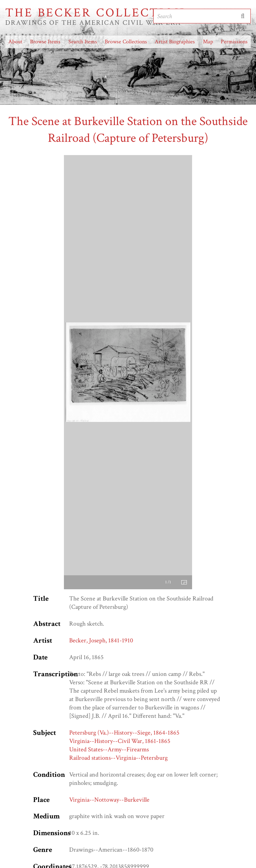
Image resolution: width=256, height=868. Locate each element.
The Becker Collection (95, 13)
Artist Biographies (175, 42)
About (15, 42)
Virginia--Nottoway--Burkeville (109, 800)
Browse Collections (126, 42)
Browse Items (45, 42)
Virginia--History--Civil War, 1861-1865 (120, 741)
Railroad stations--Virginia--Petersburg (118, 758)
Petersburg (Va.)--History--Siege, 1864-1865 (124, 733)
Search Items (83, 42)
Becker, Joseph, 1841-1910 (101, 640)
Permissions (234, 42)
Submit (243, 16)
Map (208, 42)
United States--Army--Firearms (109, 749)
